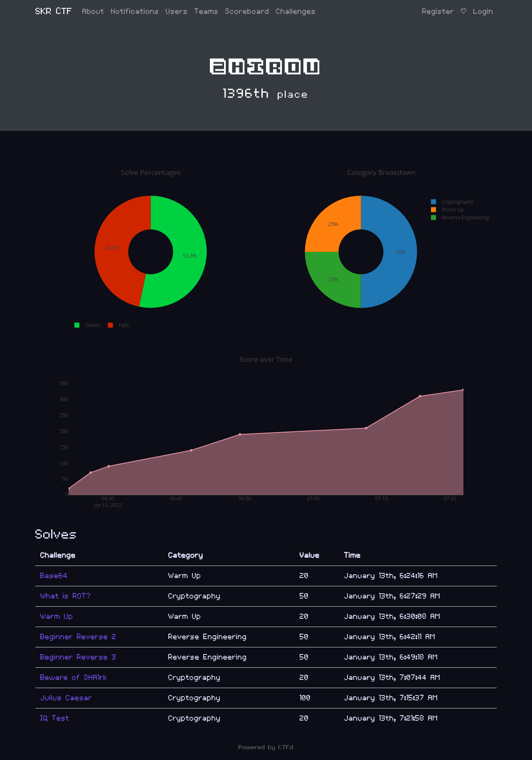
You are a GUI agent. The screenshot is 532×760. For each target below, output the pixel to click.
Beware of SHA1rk (74, 678)
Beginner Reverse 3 (78, 657)
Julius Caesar (66, 698)
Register (438, 11)
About (93, 11)
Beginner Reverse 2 (78, 637)
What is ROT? (66, 596)
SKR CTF (54, 11)
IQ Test (55, 718)
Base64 (54, 576)
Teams (207, 11)
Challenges (296, 11)
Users (177, 11)
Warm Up (57, 616)
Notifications (135, 11)
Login (483, 11)
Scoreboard (247, 11)
